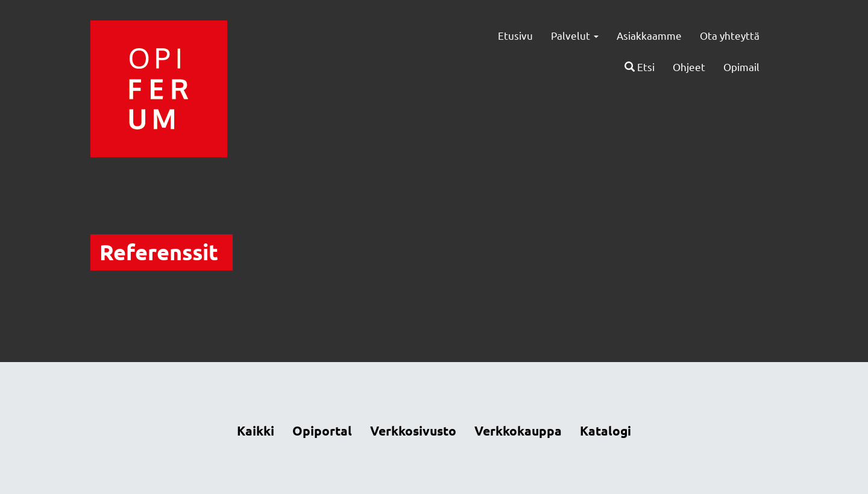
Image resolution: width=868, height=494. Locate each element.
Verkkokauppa (518, 430)
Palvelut (575, 35)
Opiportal (322, 430)
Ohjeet (689, 67)
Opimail (741, 67)
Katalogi (605, 430)
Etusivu (515, 35)
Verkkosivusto (413, 430)
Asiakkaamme (649, 35)
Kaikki (256, 430)
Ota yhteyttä (730, 35)
